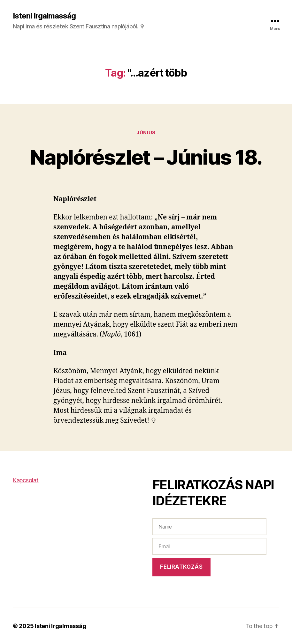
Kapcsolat (26, 480)
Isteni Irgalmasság (44, 16)
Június (146, 133)
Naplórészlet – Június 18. (146, 157)
